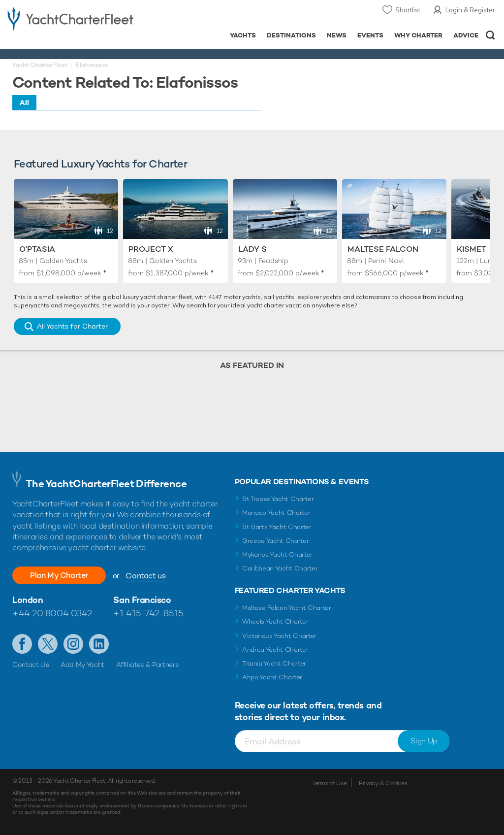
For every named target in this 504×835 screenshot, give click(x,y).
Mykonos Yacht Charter (277, 554)
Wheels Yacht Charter (275, 621)
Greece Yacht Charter (276, 541)
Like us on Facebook (22, 644)
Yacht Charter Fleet (40, 65)
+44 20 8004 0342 (52, 613)
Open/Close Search (490, 35)
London (28, 600)
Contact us (145, 576)
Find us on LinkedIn (99, 644)
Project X (151, 249)
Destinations (291, 35)
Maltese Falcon (383, 249)
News (337, 35)
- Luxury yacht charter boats (70, 18)
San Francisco (142, 600)
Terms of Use (329, 783)
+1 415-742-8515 (148, 613)
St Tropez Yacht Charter (278, 499)
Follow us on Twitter (48, 644)
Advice (466, 35)
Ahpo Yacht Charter (272, 677)
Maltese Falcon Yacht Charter (287, 608)
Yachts (243, 35)
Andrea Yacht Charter (275, 650)
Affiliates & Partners (147, 665)
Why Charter (419, 35)
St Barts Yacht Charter (277, 527)
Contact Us (31, 665)
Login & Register (470, 10)
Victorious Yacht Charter (279, 636)
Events (370, 35)
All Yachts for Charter (72, 326)
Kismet (472, 249)
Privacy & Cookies (383, 783)
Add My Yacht (82, 665)
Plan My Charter (59, 575)
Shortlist (408, 10)
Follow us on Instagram (73, 644)
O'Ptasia (37, 249)
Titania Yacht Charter (274, 663)
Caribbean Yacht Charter (280, 568)
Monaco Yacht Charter (276, 513)
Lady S (252, 249)
